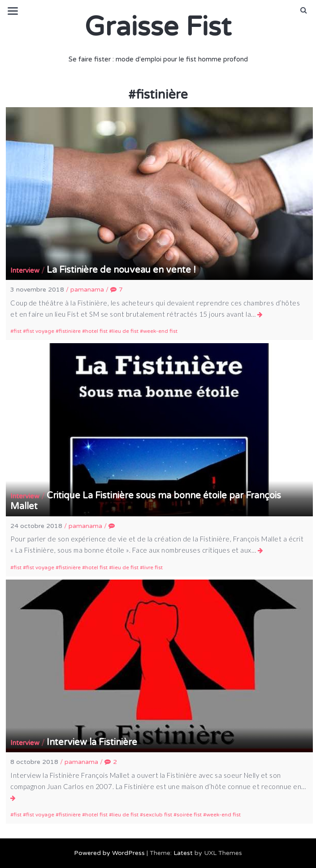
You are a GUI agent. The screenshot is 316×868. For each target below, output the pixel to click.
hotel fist (96, 331)
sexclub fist (158, 815)
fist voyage (40, 331)
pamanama (87, 290)
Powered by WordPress (109, 853)
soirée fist (189, 815)
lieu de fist (125, 331)
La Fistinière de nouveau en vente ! (121, 270)
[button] (304, 10)
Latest (183, 853)
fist (17, 331)
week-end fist (160, 331)
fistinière (70, 331)
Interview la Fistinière (92, 742)
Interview (25, 270)
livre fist (153, 567)
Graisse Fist (158, 27)
